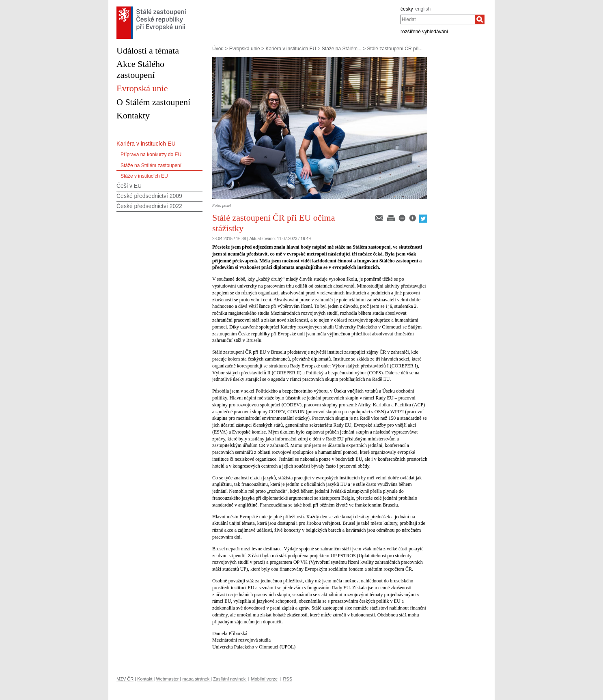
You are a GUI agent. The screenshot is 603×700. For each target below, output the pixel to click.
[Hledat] (480, 19)
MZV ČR (125, 679)
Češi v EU (129, 186)
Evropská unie (245, 49)
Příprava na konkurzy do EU (151, 155)
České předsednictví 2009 (149, 196)
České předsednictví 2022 (149, 206)
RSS (288, 679)
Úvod (218, 49)
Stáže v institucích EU (144, 176)
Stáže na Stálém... (342, 49)
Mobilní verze (264, 679)
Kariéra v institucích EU (291, 49)
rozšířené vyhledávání (424, 32)
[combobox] (438, 19)
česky (407, 9)
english (423, 9)
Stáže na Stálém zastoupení (151, 165)
